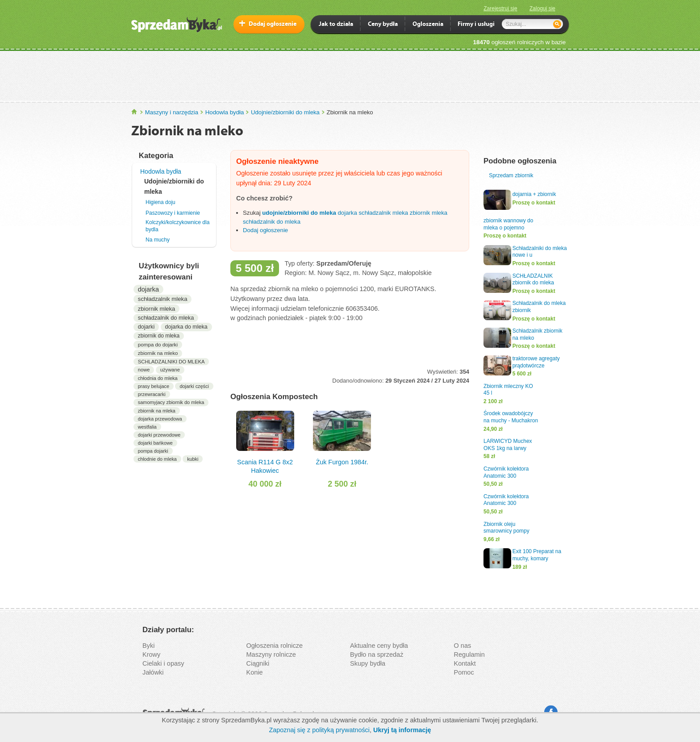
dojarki (146, 327)
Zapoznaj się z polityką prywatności (319, 730)
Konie (255, 672)
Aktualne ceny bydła (379, 646)
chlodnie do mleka (157, 459)
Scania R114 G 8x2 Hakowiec (265, 442)
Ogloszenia (428, 25)
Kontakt (465, 663)
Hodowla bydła (225, 112)
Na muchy (158, 240)
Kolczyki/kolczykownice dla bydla (177, 226)
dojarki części (194, 386)
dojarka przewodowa (160, 419)
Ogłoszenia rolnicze (275, 646)
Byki (148, 646)
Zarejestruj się (500, 8)
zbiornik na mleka (157, 411)
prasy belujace (154, 386)
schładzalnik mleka (163, 299)
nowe (144, 370)
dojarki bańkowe (155, 443)
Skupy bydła (368, 663)
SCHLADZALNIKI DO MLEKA (171, 362)
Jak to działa (336, 25)
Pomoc (464, 672)
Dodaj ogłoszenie (273, 24)
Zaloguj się (542, 8)
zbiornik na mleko (158, 353)
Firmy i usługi (476, 25)
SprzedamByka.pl (135, 112)
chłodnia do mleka (158, 378)
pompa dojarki (153, 451)
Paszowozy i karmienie (173, 213)
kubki (193, 459)
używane (170, 370)
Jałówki (153, 672)
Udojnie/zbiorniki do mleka (285, 112)
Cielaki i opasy (163, 663)
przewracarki (152, 394)
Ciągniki (258, 663)
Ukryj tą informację (402, 730)
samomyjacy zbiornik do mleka (171, 402)
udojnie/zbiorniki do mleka (299, 213)
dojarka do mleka (186, 327)
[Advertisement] (350, 75)
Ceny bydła (383, 25)
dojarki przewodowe (159, 435)
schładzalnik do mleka (166, 318)
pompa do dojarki (158, 344)
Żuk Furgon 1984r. (342, 438)
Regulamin (469, 654)
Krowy (151, 654)
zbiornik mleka (157, 309)
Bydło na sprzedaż (377, 654)
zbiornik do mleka (159, 336)
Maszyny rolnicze (271, 654)
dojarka (148, 289)
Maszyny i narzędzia (172, 112)
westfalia (147, 427)
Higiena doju (160, 202)
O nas (463, 646)
